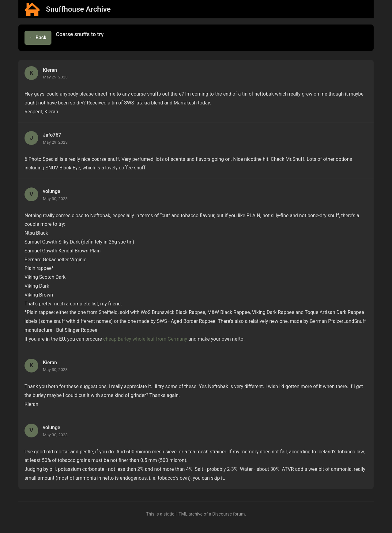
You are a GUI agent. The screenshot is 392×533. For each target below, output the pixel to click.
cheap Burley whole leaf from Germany (145, 339)
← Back (38, 38)
